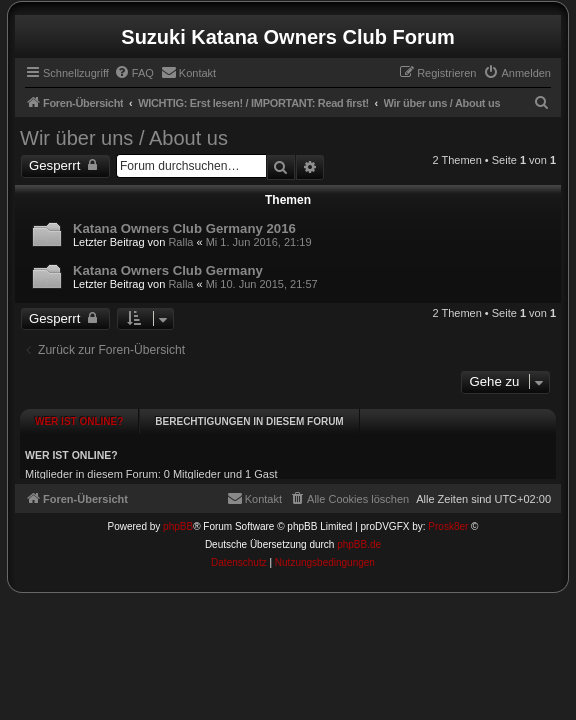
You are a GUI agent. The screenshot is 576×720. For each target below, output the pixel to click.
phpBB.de (359, 531)
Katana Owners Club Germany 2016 (184, 228)
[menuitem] (134, 73)
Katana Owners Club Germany (168, 270)
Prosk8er (448, 513)
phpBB (178, 513)
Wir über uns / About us (124, 138)
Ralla (180, 242)
